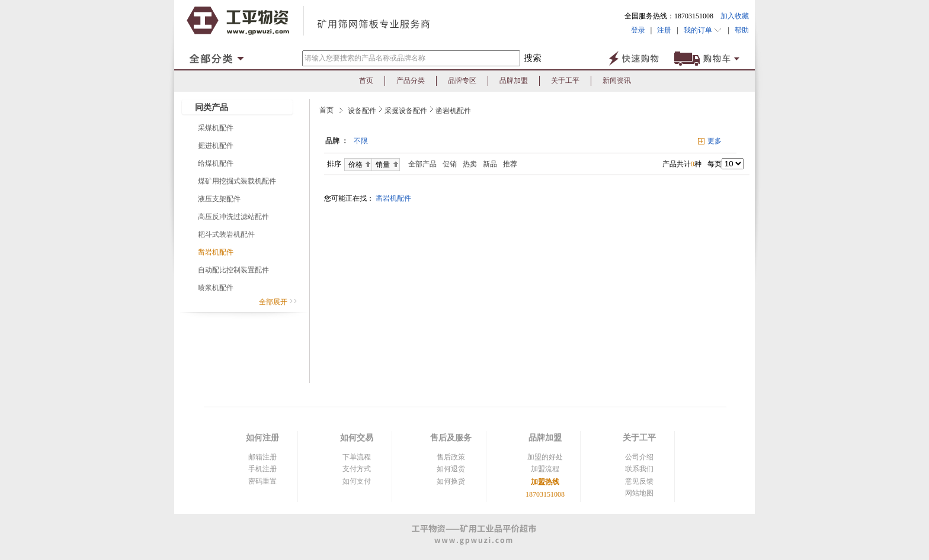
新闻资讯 (617, 81)
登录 (638, 30)
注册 (664, 30)
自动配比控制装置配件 (233, 270)
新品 (490, 164)
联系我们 (639, 469)
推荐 (510, 164)
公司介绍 (639, 457)
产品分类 (411, 81)
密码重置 (262, 481)
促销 (450, 164)
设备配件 (362, 111)
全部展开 (278, 302)
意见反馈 (639, 481)
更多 (715, 141)
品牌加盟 (514, 81)
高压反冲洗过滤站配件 (233, 217)
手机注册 (262, 469)
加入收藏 (735, 16)
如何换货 (451, 481)
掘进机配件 (216, 146)
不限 (361, 141)
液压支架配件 (219, 199)
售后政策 (451, 457)
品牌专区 (462, 81)
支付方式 (357, 469)
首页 (366, 81)
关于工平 (565, 81)
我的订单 (703, 30)
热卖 (470, 164)
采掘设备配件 (406, 111)
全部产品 (420, 164)
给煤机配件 (216, 163)
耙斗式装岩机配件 (226, 234)
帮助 (739, 30)
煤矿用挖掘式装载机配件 (237, 181)
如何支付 (357, 481)
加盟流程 (545, 469)
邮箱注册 (262, 457)
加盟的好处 (545, 457)
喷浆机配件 (216, 288)
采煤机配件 (216, 128)
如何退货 (451, 469)
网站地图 (639, 493)
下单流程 (357, 457)
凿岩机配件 (216, 252)
